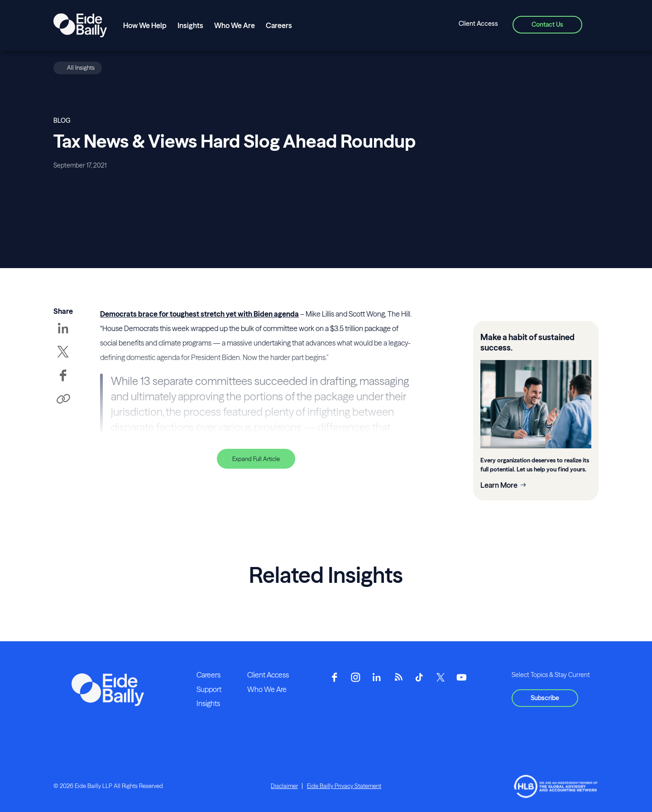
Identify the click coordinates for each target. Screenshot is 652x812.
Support (209, 689)
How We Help (145, 25)
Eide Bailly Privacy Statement (344, 786)
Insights (190, 25)
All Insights (81, 67)
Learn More (499, 485)
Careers (279, 25)
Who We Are (235, 25)
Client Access (478, 24)
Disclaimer (284, 786)
